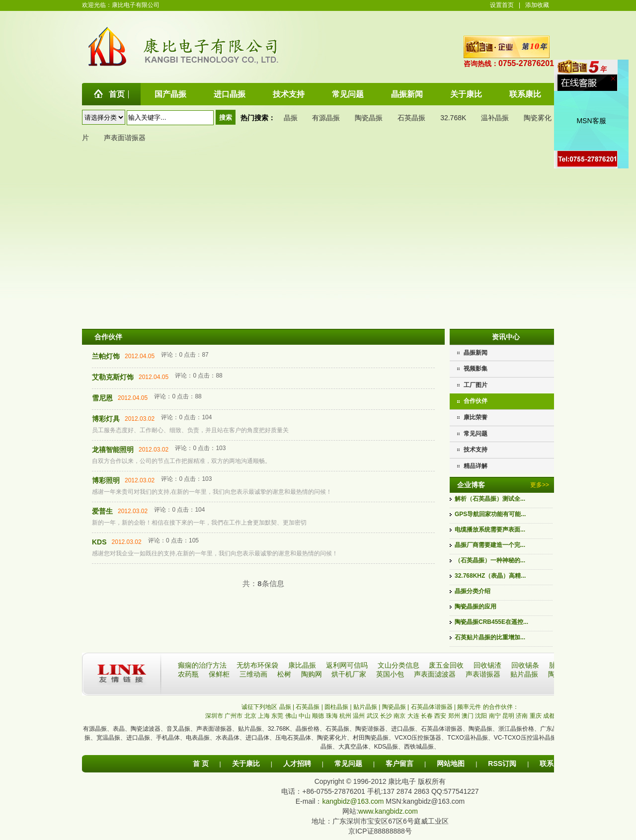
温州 (359, 716)
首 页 (201, 764)
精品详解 (476, 466)
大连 (413, 716)
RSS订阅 (502, 764)
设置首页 (502, 5)
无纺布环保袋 (258, 665)
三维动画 (254, 674)
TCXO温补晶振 (467, 738)
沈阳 (481, 716)
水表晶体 (228, 738)
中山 (305, 716)
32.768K (453, 118)
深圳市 (214, 716)
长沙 (386, 716)
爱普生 (102, 511)
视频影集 (476, 369)
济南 (522, 716)
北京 (250, 716)
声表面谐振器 (125, 138)
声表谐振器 (484, 674)
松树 (285, 674)
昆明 (508, 716)
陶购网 (313, 674)
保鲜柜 (220, 674)
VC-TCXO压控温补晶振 (525, 738)
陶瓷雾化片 (332, 738)
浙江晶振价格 (516, 729)
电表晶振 (198, 738)
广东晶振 (552, 729)
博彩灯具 (106, 419)
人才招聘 (297, 764)
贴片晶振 (525, 674)
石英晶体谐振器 (442, 729)
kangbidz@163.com (353, 801)
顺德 (318, 716)
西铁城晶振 (419, 747)
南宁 (495, 716)
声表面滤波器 (436, 674)
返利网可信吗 (348, 665)
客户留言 (399, 764)
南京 (399, 716)
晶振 (291, 118)
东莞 (277, 716)
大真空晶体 (353, 747)
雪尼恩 (102, 398)
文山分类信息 (399, 665)
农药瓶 (189, 674)
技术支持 (476, 450)
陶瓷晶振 (369, 118)
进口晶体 (257, 738)
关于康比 (246, 764)
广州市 (234, 716)
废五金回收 (447, 665)
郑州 (454, 716)
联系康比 (554, 764)
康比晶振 (303, 665)
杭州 (345, 716)
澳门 (468, 716)
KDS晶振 (386, 747)
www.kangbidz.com (388, 811)
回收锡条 (526, 665)
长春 (427, 716)
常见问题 (476, 434)
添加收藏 (537, 5)
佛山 (291, 716)
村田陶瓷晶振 (371, 738)
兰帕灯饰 (106, 356)
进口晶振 (403, 729)
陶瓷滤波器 (146, 729)
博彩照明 (106, 480)
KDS (99, 542)
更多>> (540, 485)
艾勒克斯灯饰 (113, 377)
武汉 (373, 716)
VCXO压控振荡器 (418, 738)
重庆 (536, 716)
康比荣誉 (476, 417)
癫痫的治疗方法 (203, 665)
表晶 (119, 729)
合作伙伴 (476, 401)
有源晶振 (326, 118)
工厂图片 (476, 385)
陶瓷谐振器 (370, 729)
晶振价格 (308, 729)
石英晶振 (411, 118)
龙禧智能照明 (113, 450)
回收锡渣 (488, 665)
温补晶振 (495, 118)
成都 (549, 716)
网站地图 (451, 764)
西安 (440, 716)
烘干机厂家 (350, 674)
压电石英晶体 (293, 738)
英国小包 (391, 674)
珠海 (332, 716)
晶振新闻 (476, 353)
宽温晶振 (108, 738)
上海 (264, 716)
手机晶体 (168, 738)
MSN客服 (591, 121)
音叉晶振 (178, 729)
